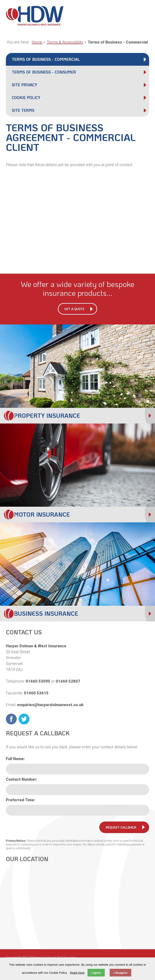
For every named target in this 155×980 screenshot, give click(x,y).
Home (37, 42)
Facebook (11, 719)
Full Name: (15, 759)
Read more (77, 973)
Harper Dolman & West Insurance (35, 16)
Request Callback (121, 827)
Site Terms (23, 110)
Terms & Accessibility (65, 42)
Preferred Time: (21, 800)
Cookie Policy (26, 97)
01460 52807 (68, 681)
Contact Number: (22, 779)
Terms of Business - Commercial (46, 59)
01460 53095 (38, 681)
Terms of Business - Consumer (44, 72)
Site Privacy (24, 85)
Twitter (24, 719)
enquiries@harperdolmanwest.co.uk (50, 705)
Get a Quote (74, 309)
